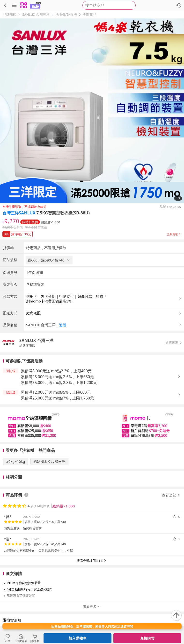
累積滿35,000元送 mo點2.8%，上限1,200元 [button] (59, 383)
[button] (92, 233)
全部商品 (89, 14)
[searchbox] (109, 5)
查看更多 (92, 607)
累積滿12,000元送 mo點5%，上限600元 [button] (56, 392)
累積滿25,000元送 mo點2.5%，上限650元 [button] (57, 377)
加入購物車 (77, 638)
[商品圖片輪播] (92, 111)
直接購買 (147, 638)
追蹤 (63, 325)
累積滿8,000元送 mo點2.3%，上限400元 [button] (56, 371)
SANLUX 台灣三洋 (36, 14)
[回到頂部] (176, 615)
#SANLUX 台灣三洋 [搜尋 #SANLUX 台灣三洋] (49, 461)
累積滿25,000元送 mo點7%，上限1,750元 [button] (57, 398)
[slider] (92, 424)
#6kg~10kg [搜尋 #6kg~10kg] (15, 461)
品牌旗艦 (10, 14)
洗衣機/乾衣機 (66, 14)
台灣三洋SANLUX (19, 213)
